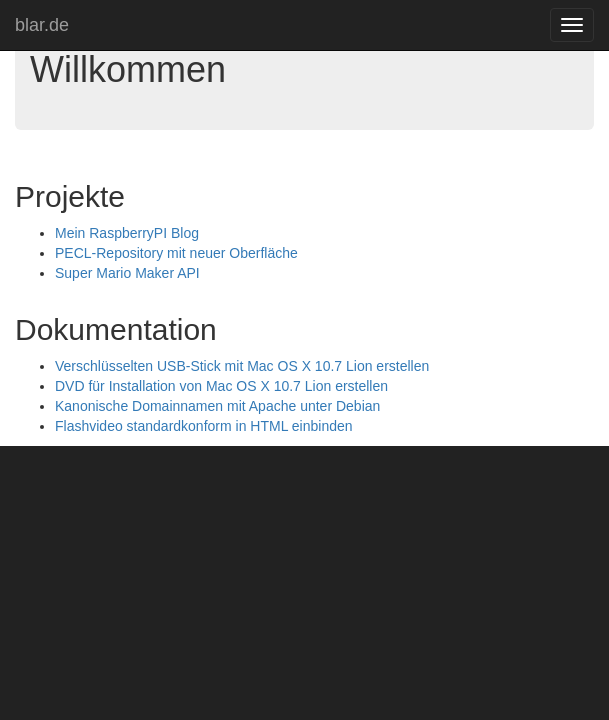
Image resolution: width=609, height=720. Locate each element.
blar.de (42, 25)
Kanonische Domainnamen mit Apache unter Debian (217, 406)
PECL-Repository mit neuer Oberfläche (176, 253)
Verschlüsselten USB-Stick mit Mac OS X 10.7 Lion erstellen (242, 366)
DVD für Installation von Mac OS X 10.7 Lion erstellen (221, 386)
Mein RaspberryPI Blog (127, 233)
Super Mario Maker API (127, 273)
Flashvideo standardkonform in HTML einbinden (204, 426)
